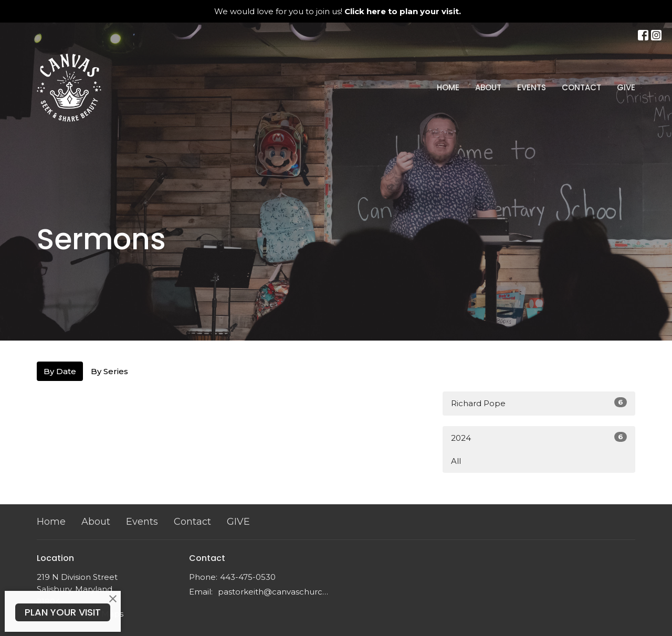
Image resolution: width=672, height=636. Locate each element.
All (456, 461)
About (488, 87)
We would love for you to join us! (338, 11)
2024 (539, 437)
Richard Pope (539, 403)
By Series (109, 371)
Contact (581, 87)
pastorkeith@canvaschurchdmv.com (274, 592)
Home (448, 87)
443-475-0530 (248, 577)
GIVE (626, 87)
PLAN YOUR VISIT (63, 612)
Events (532, 87)
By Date (60, 371)
